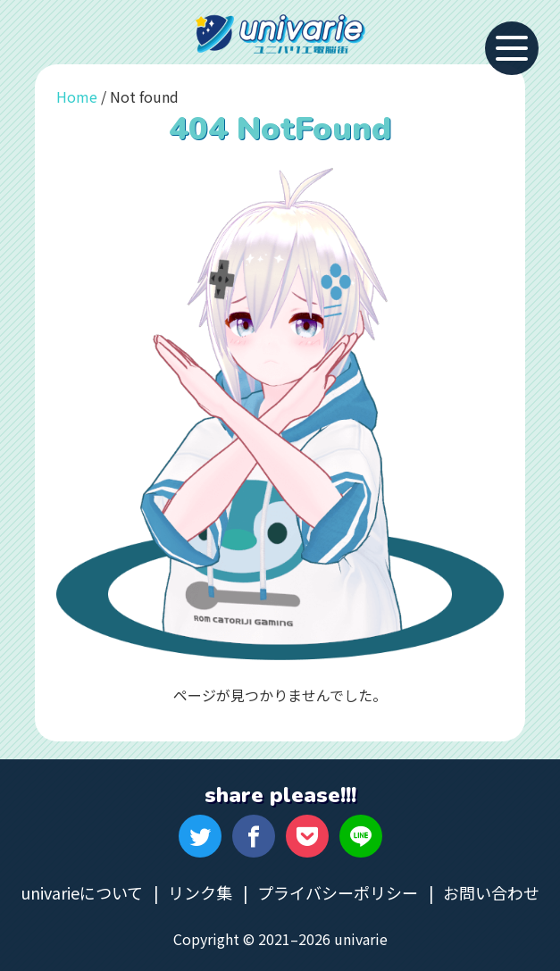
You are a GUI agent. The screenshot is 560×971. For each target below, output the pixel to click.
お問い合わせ (491, 892)
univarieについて (82, 892)
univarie (280, 34)
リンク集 (200, 892)
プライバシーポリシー (338, 892)
